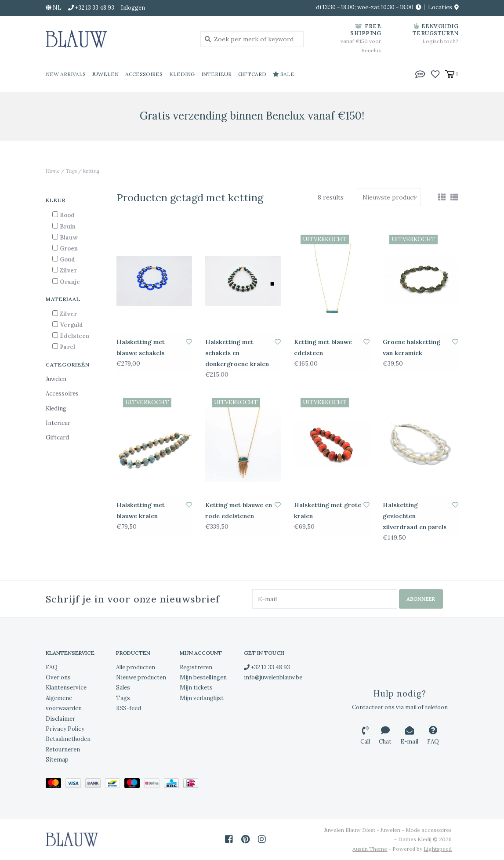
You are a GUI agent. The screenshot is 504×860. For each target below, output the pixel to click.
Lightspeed (438, 849)
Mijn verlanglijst (202, 698)
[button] (420, 73)
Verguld (71, 325)
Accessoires (144, 74)
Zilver (68, 270)
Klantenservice (66, 688)
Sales (123, 688)
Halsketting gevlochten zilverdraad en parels (415, 516)
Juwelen (105, 74)
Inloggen (133, 8)
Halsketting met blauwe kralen (141, 510)
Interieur (216, 74)
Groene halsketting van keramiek (412, 347)
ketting (91, 171)
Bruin (68, 227)
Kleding (182, 74)
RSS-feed (129, 708)
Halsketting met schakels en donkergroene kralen (237, 353)
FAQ (52, 667)
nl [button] (54, 8)
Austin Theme (370, 849)
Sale (284, 74)
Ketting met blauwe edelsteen (323, 347)
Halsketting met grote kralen (328, 510)
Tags (71, 171)
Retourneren (63, 749)
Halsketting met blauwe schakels (141, 347)
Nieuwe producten (141, 677)
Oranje (70, 282)
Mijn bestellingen (203, 677)
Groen (69, 249)
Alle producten (136, 667)
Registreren (196, 667)
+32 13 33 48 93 (267, 667)
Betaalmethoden (68, 739)
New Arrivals (66, 74)
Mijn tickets (196, 688)
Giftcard (252, 74)
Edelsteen (74, 336)
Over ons (58, 677)
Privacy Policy (65, 729)
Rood (67, 215)
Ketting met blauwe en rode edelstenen (239, 510)
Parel (67, 347)
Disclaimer (60, 719)
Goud (67, 259)
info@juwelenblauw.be (273, 677)
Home (53, 171)
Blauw (69, 238)
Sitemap (57, 760)
